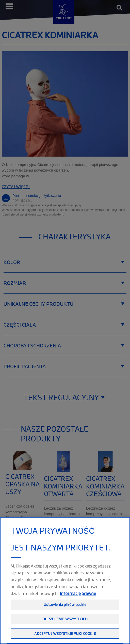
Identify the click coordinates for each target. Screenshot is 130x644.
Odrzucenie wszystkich (65, 630)
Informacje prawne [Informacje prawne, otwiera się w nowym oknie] (78, 604)
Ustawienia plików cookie (65, 615)
